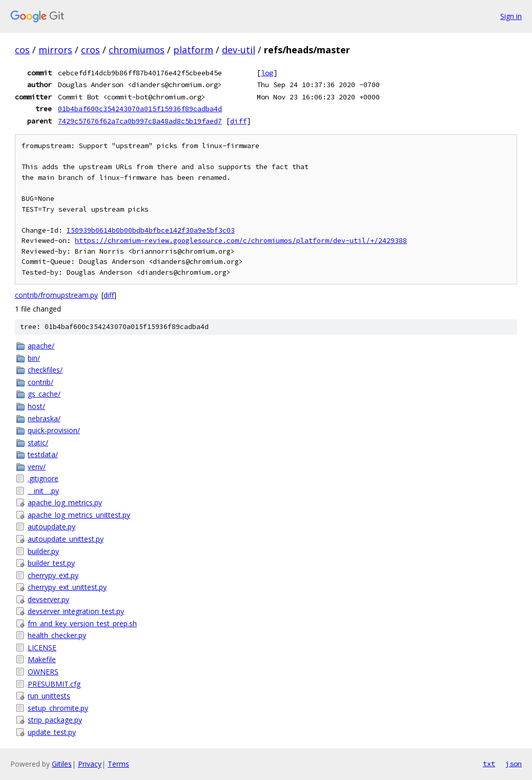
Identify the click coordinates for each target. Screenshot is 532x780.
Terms (118, 764)
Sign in (511, 16)
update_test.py (52, 732)
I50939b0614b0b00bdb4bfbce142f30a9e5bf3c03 (151, 230)
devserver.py (48, 599)
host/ (36, 406)
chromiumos (137, 50)
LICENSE (42, 648)
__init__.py (43, 491)
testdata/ (43, 454)
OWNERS (43, 672)
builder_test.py (51, 563)
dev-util (239, 50)
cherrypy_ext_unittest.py (67, 587)
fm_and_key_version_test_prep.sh (82, 623)
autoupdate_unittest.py (66, 539)
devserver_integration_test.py (76, 611)
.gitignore (43, 478)
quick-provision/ (54, 430)
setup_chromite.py (58, 708)
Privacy (90, 764)
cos (22, 50)
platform (193, 50)
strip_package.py (55, 720)
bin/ (34, 358)
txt (489, 764)
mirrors (55, 50)
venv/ (37, 467)
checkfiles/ (45, 370)
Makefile (42, 659)
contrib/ (40, 382)
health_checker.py (57, 635)
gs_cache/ (44, 394)
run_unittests (49, 696)
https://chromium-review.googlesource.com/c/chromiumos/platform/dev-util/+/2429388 (241, 241)
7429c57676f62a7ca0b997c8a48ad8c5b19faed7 (140, 121)
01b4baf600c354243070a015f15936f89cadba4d (140, 109)
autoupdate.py (52, 527)
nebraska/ (44, 418)
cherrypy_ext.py (53, 575)
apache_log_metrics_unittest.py (79, 515)
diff (238, 121)
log (267, 73)
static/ (38, 443)
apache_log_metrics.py (65, 502)
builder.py (43, 551)
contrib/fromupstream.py (56, 295)
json (514, 764)
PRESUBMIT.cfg (54, 684)
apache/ (41, 346)
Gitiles (62, 764)
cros (90, 50)
